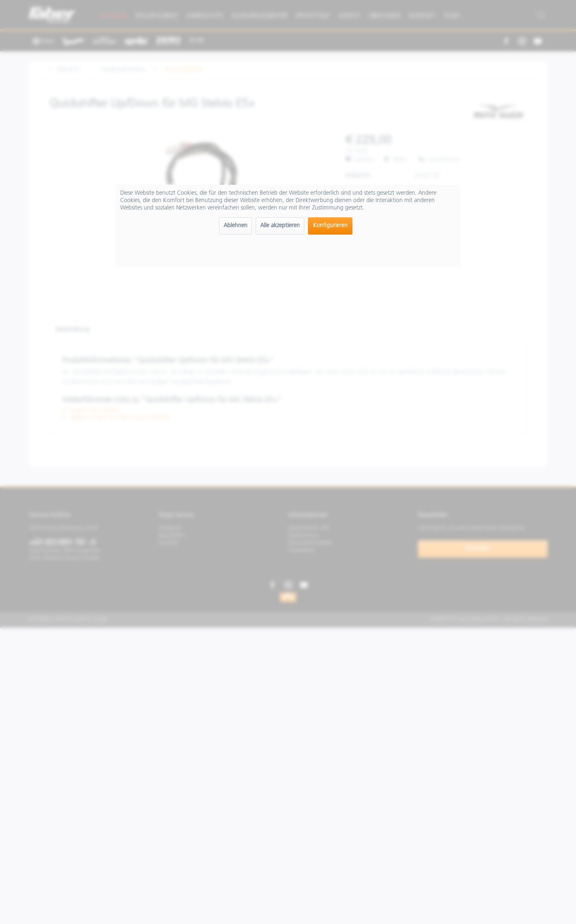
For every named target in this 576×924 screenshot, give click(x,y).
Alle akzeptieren (280, 226)
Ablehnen (236, 226)
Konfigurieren (330, 226)
